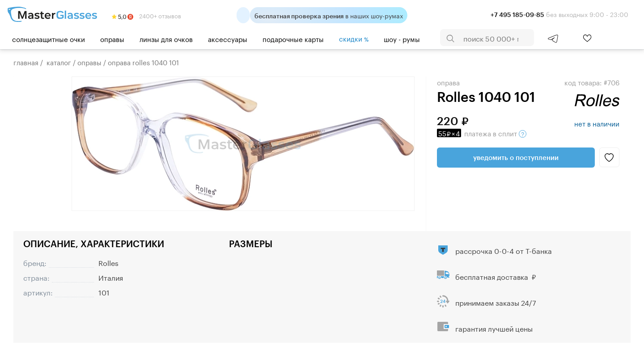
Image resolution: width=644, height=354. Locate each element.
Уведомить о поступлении (516, 157)
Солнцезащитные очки (49, 38)
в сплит (482, 133)
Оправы (112, 38)
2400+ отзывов (146, 15)
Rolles (108, 262)
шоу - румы (402, 38)
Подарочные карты (293, 38)
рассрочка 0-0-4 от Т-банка (504, 250)
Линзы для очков (166, 38)
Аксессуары (228, 38)
